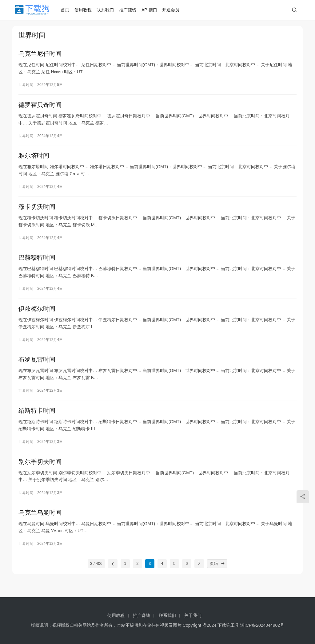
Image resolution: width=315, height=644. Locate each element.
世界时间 (26, 85)
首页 (66, 10)
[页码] (223, 574)
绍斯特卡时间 (37, 419)
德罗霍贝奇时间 (40, 106)
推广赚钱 (129, 10)
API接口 (151, 10)
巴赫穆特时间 (37, 262)
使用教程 (84, 10)
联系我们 (107, 10)
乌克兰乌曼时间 (40, 523)
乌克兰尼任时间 (40, 54)
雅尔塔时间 (34, 158)
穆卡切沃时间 (37, 210)
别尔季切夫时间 (40, 471)
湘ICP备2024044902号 (262, 625)
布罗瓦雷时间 (37, 367)
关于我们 (193, 615)
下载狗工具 (228, 625)
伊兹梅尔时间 (37, 314)
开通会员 (172, 10)
